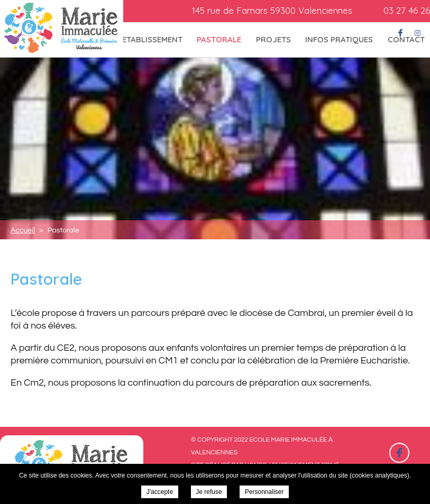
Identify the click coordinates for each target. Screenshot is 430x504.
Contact (406, 39)
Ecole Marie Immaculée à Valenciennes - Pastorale (62, 28)
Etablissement (152, 39)
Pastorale (219, 39)
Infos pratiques (339, 39)
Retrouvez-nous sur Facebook (399, 453)
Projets (273, 39)
